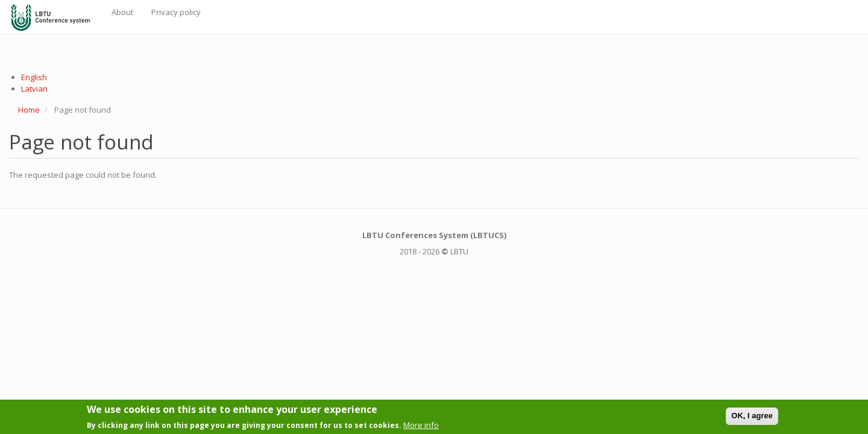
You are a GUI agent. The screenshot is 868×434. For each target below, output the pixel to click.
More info (421, 427)
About (122, 12)
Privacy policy (176, 12)
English (34, 77)
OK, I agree (752, 418)
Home (29, 110)
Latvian (34, 89)
